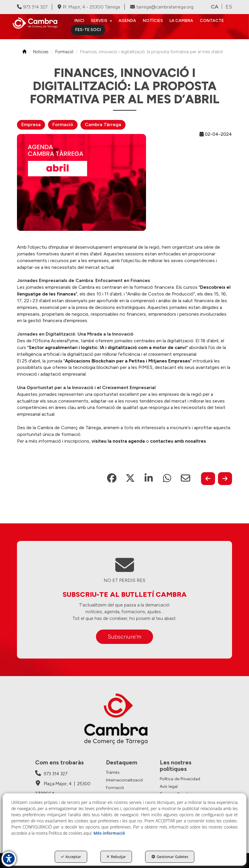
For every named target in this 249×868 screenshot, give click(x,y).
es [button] (229, 7)
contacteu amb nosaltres (178, 441)
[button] (37, 23)
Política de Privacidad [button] (180, 779)
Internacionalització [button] (124, 780)
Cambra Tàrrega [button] (103, 124)
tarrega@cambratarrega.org (162, 7)
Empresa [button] (31, 124)
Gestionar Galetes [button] (170, 857)
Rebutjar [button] (116, 857)
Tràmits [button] (113, 772)
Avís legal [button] (169, 787)
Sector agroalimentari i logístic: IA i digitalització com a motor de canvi (108, 347)
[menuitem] (79, 21)
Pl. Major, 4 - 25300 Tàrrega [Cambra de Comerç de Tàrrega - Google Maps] (89, 7)
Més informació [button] (109, 833)
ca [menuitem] (215, 7)
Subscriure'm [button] (124, 637)
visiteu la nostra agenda (118, 441)
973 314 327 (32, 7)
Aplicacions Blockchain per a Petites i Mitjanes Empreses (128, 361)
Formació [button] (63, 124)
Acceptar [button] (71, 857)
